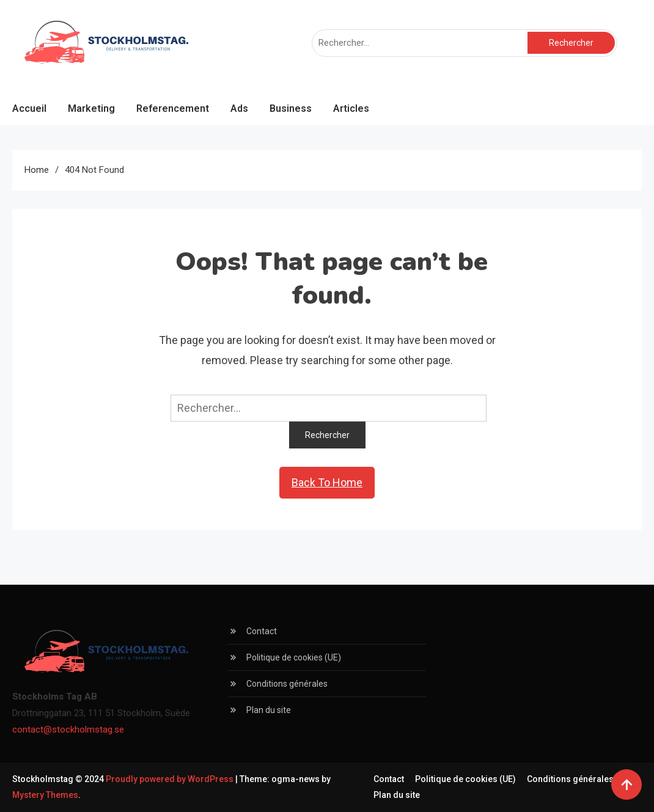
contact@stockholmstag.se (68, 730)
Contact (262, 631)
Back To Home (327, 482)
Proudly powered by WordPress (171, 779)
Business (291, 108)
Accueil (29, 108)
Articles (351, 108)
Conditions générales (287, 684)
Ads (239, 108)
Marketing (91, 108)
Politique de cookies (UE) (294, 657)
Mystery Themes (45, 795)
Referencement (173, 108)
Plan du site (269, 710)
